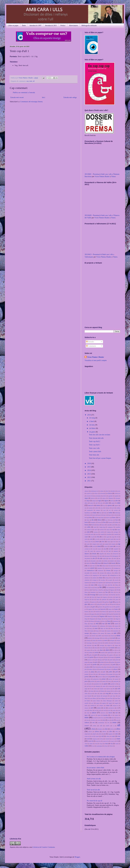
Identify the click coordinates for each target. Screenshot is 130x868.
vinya (101, 744)
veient (97, 736)
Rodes (102, 691)
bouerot (110, 522)
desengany (115, 556)
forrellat (113, 595)
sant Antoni (88, 696)
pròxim (92, 681)
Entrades (90, 342)
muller (107, 643)
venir (113, 736)
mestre (94, 636)
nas (95, 645)
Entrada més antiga (70, 97)
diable (104, 558)
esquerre (116, 583)
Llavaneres (88, 616)
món (119, 638)
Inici (44, 97)
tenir (31, 81)
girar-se (92, 604)
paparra (111, 655)
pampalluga (103, 655)
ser (92, 708)
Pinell (94, 667)
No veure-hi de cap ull (94, 801)
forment (100, 595)
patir (96, 660)
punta (98, 681)
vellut (108, 736)
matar (103, 631)
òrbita (91, 652)
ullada (93, 729)
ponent (86, 674)
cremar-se (87, 549)
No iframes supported (100, 294)
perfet (101, 665)
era (112, 578)
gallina (111, 599)
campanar (110, 527)
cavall (92, 537)
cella (86, 539)
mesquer (87, 636)
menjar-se (95, 633)
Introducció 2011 (51, 26)
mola (104, 638)
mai (103, 624)
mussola (89, 645)
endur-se (109, 573)
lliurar (92, 621)
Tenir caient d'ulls (95, 452)
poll (117, 672)
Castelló (116, 534)
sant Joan (113, 696)
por (92, 674)
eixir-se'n (116, 566)
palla (90, 655)
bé (118, 515)
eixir (109, 566)
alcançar (118, 498)
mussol (118, 643)
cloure (97, 542)
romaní (109, 691)
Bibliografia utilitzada (89, 26)
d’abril (92, 421)
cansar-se (89, 530)
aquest (116, 505)
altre (117, 501)
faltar (117, 585)
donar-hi (106, 563)
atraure (98, 510)
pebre (111, 660)
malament (94, 626)
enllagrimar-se (114, 575)
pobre (99, 672)
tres (108, 723)
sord (105, 710)
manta (116, 626)
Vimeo (113, 176)
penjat (113, 662)
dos (119, 563)
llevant (106, 619)
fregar (98, 597)
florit (112, 592)
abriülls (113, 491)
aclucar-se (117, 493)
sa (118, 691)
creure (99, 549)
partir (102, 657)
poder (110, 672)
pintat (105, 667)
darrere (87, 554)
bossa (99, 522)
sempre (101, 705)
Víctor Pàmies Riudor (102, 176)
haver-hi (103, 609)
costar (106, 546)
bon (117, 520)
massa (92, 631)
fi (92, 590)
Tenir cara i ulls (94, 448)
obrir (107, 650)
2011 (89, 481)
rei (91, 689)
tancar (94, 713)
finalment (93, 592)
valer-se (87, 736)
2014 (89, 470)
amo (101, 503)
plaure (91, 669)
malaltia (87, 626)
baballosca (88, 513)
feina (96, 587)
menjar (87, 633)
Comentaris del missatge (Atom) (31, 102)
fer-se (88, 590)
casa (97, 534)
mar (86, 628)
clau (117, 539)
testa (113, 718)
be (114, 515)
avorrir (116, 510)
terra (107, 718)
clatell (112, 539)
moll (109, 638)
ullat (106, 729)
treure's (87, 726)
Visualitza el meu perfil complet (96, 360)
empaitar (100, 568)
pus (86, 684)
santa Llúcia (96, 701)
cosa (99, 546)
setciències (111, 708)
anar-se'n (91, 505)
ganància (87, 602)
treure (114, 722)
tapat (99, 715)
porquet (110, 674)
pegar (91, 662)
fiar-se (97, 590)
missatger (97, 638)
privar (111, 679)
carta (92, 534)
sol (96, 710)
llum (109, 621)
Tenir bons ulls (94, 455)
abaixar (87, 491)
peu (119, 665)
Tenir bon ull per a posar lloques (100, 458)
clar (107, 539)
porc (97, 674)
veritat (101, 739)
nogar (107, 648)
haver (96, 609)
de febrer (93, 428)
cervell (101, 539)
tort (104, 720)
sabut (86, 693)
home (116, 609)
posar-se (100, 677)
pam (96, 655)
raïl (88, 686)
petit (114, 665)
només (113, 648)
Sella (86, 705)
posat (106, 677)
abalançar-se (95, 491)
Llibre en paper (13, 26)
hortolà (98, 612)
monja (88, 640)
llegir (117, 616)
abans (102, 491)
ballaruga (118, 513)
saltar (101, 693)
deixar (108, 554)
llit (87, 621)
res (114, 689)
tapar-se (93, 715)
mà (97, 624)
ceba (98, 537)
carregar (116, 532)
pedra (117, 660)
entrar (101, 578)
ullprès (94, 734)
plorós (86, 672)
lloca (104, 621)
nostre (88, 650)
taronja (105, 715)
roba (97, 691)
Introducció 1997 (35, 26)
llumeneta (116, 621)
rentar (95, 689)
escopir (110, 580)
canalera (118, 527)
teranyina (96, 718)
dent (101, 556)
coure (111, 546)
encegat (116, 570)
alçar (88, 501)
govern (114, 604)
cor (89, 546)
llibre (112, 619)
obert (101, 650)
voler (86, 746)
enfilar (116, 573)
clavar (86, 542)
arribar (118, 508)
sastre (116, 701)
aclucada (103, 493)
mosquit (112, 640)
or (118, 650)
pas (107, 657)
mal (109, 624)
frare (88, 597)
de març (92, 425)
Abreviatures (73, 26)
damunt (116, 551)
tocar (99, 720)
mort (106, 640)
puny (110, 681)
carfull (102, 532)
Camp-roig (102, 527)
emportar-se (108, 568)
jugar (93, 614)
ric (88, 691)
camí (95, 527)
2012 (89, 477)
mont (94, 640)
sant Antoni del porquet (101, 696)
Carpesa (109, 532)
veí (92, 736)
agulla (117, 496)
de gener (92, 432)
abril (107, 491)
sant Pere (110, 698)
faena (106, 585)
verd (88, 739)
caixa (119, 525)
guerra (90, 609)
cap (113, 530)
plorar (115, 669)
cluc (103, 542)
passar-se (90, 660)
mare (96, 628)
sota (119, 710)
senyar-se (115, 705)
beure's (108, 517)
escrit (116, 580)
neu (91, 648)
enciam (102, 573)
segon (98, 703)
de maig (92, 418)
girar (86, 604)
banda (88, 515)
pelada (102, 662)
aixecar (93, 498)
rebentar (98, 686)
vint (96, 744)
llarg (110, 614)
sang (107, 693)
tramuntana (101, 723)
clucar (109, 542)
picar (88, 667)
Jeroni (119, 612)
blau (88, 520)
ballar (111, 513)
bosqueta (93, 522)
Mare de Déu (104, 628)
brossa (87, 525)
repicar (108, 689)
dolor (88, 563)
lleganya (102, 616)
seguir (110, 703)
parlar (92, 657)
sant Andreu (115, 693)
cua (105, 549)
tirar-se (118, 718)
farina (86, 587)
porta (117, 674)
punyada (116, 681)
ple (96, 669)
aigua (86, 498)
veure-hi (91, 741)
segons (104, 703)
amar (92, 503)
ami (97, 503)
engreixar (105, 575)
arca (102, 508)
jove (88, 614)
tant (117, 713)
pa (85, 655)
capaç (119, 530)
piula (110, 667)
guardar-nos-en (109, 607)
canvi (96, 530)
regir (86, 689)
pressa (89, 679)
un (105, 734)
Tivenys (93, 720)
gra (119, 604)
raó (92, 686)
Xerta (111, 746)
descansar (107, 556)
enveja (107, 578)
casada (102, 534)
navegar (102, 645)
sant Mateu (93, 698)
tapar (86, 715)
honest (86, 612)
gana (117, 599)
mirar (118, 636)
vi (117, 741)
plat (86, 669)
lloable (98, 621)
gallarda (104, 599)
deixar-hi (116, 554)
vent (119, 736)
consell (107, 544)
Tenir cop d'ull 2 (94, 441)
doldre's (112, 561)
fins (107, 592)
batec (105, 515)
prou (86, 681)
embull (92, 568)
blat (119, 517)
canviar (102, 530)
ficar (102, 590)
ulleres (97, 732)
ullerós (104, 732)
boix (111, 520)
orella (96, 652)
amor (107, 503)
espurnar (101, 583)
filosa (86, 592)
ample (113, 503)
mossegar (89, 643)
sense (108, 705)
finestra (101, 592)
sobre (91, 710)
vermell (107, 739)
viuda (117, 744)
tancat (110, 713)
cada (108, 525)
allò (112, 501)
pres (119, 677)
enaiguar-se (117, 568)
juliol (98, 614)
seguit (116, 703)
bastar (99, 515)
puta (90, 684)
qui (119, 684)
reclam (110, 686)
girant (117, 602)
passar (118, 657)
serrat (99, 708)
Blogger (77, 857)
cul (110, 549)
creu (94, 549)
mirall (112, 636)
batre (110, 515)
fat (91, 587)
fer (101, 587)
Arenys (107, 508)
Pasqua (112, 657)
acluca (96, 493)
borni (86, 522)
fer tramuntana (111, 587)
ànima (98, 505)
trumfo (108, 726)
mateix (109, 631)
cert (96, 539)
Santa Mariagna (107, 701)
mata (97, 631)
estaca (86, 585)
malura (110, 626)
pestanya (108, 665)
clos (92, 542)
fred (93, 597)
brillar (116, 522)
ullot (117, 732)
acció (119, 491)
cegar (108, 537)
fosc (119, 595)
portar (86, 677)
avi (110, 510)
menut (102, 633)
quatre (106, 684)
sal (91, 693)
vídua (91, 744)
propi (117, 679)
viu (111, 744)
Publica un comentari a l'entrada (24, 93)
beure (102, 517)
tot (113, 720)
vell (102, 736)
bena (91, 517)
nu (93, 650)
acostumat (98, 496)
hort (92, 612)
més (115, 633)
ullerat (90, 732)
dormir (113, 563)
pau (101, 660)
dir (119, 558)
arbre (97, 508)
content (113, 544)
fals (111, 585)
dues (94, 566)
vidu (86, 744)
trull (101, 726)
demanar (95, 556)
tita (87, 720)
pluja (92, 672)
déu (94, 558)
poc (104, 672)
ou (117, 652)
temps (116, 715)
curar (91, 551)
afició (105, 496)
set (104, 708)
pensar (118, 662)
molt (114, 638)
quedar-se (113, 684)
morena (100, 640)
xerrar (106, 746)
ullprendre (87, 734)
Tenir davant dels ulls (96, 438)
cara (88, 532)
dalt (110, 551)
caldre (89, 527)
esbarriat (87, 580)
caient (113, 525)
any (104, 505)
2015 (89, 467)
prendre (113, 677)
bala (105, 513)
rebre (104, 686)
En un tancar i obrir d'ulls (96, 768)
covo (117, 546)
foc (117, 592)
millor (100, 636)
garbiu (106, 602)
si (117, 708)
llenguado (92, 619)
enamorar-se (91, 570)
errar (117, 578)
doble (100, 561)
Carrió (86, 534)
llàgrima (104, 614)
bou (104, 522)
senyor (86, 708)
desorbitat (87, 558)
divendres (93, 561)
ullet (111, 732)
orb (86, 652)
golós (104, 604)
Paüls (106, 660)
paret (86, 657)
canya (108, 530)
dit (87, 561)
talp (88, 713)
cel (117, 537)
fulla (98, 599)
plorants (109, 669)
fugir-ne (87, 599)
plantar (116, 667)
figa (107, 590)
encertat (95, 573)
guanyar (100, 607)
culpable (116, 549)
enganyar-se (96, 575)
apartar (110, 505)
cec (103, 537)
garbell (100, 602)
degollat (102, 554)
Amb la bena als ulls (94, 779)
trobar (95, 726)
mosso (96, 643)
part (97, 657)
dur (98, 566)
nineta (101, 648)
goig (98, 604)
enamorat (101, 570)
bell (86, 517)
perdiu (88, 665)
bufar (98, 525)
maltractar (103, 626)
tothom (87, 723)
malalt (116, 624)
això (99, 498)
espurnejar (108, 583)
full (93, 599)
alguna (106, 501)
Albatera (111, 498)
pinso (100, 667)
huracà (104, 612)
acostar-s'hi (90, 496)
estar (92, 585)
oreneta (103, 652)
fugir (117, 597)
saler (96, 693)
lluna (86, 624)
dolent (118, 561)
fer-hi (119, 587)
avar (104, 510)
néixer (86, 648)
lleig (86, 619)
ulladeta (100, 729)
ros (114, 691)
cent (91, 539)
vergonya (95, 739)
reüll (119, 689)
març (91, 628)
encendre (87, 573)
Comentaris (91, 346)
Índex (24, 26)
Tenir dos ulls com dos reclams (100, 435)
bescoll (97, 517)
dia (99, 558)
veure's (113, 741)
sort (109, 710)
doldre (106, 561)
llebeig (95, 616)
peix (96, 662)
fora (86, 595)
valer (116, 734)
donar (99, 563)
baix (100, 513)
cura (86, 551)
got (109, 604)
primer (104, 679)
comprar (94, 544)
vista (106, 744)
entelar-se (87, 578)
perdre (95, 665)
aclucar (110, 493)
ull (34, 81)
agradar (110, 496)
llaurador (116, 614)
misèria (90, 638)
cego (113, 537)
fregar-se (105, 597)
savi (92, 703)
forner (107, 595)
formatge (93, 595)
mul (101, 643)
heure (110, 609)
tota (117, 720)
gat (111, 602)
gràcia (88, 607)
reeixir (116, 686)
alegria (94, 501)
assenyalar (90, 510)
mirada (106, 636)
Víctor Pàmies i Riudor (26, 78)
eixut (86, 568)
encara (108, 570)
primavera (96, 679)
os (114, 652)
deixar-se (87, 556)
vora (93, 746)
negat (116, 645)
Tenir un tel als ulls (93, 790)
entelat (94, 578)
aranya (91, 508)
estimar (100, 585)
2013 (89, 474)
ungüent (110, 734)
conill (101, 544)
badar (95, 513)
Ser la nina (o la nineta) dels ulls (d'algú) (101, 757)
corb (94, 546)
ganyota (94, 602)
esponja (94, 583)
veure (118, 739)
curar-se (98, 551)
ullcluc (112, 729)
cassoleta (109, 534)
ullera (118, 729)
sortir (114, 710)
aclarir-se (89, 493)
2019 (89, 415)
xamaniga (99, 746)
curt (104, 551)
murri (112, 643)
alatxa (104, 498)
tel (111, 715)
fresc (111, 597)
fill (117, 590)
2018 (89, 463)
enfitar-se (87, 575)
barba (94, 515)
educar (104, 566)
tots (94, 723)
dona (93, 563)
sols (100, 710)
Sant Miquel (102, 698)
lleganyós (110, 616)
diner (110, 558)
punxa (104, 681)
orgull (109, 652)
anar (119, 503)
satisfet (87, 703)
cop (27, 81)
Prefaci (63, 26)
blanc (114, 517)
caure (86, 537)
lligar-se (118, 619)
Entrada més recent (17, 97)
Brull (93, 525)
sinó (86, 710)
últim (100, 734)
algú (100, 501)
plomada (102, 669)
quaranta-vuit (98, 684)
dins (115, 558)
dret (89, 566)
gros (94, 607)
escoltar (103, 580)
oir (114, 650)
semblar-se (93, 705)
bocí (106, 520)
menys (109, 633)
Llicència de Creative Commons (44, 847)
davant (94, 554)
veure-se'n (106, 741)
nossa (119, 648)
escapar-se (95, 580)
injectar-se (111, 612)
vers (113, 739)
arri (113, 508)
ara (85, 508)
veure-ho (98, 741)
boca (99, 520)
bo (93, 520)
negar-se (110, 645)
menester (116, 631)
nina (96, 648)
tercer (102, 718)
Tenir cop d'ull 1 (94, 445)
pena (107, 662)
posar (94, 677)
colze (88, 544)
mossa (118, 640)
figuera (112, 590)
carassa (96, 532)
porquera (103, 674)
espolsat (87, 583)
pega (86, 662)
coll (119, 542)
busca (103, 525)
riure (92, 691)
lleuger (100, 619)
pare (117, 655)
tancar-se (103, 713)
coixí (114, 542)
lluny (92, 624)
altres (86, 503)
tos (108, 720)
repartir (102, 689)
